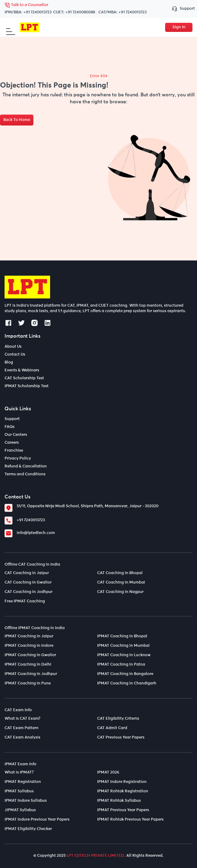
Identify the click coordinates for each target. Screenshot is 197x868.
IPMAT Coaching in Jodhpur (31, 674)
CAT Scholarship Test (24, 378)
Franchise (14, 451)
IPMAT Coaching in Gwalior (30, 655)
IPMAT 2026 (108, 772)
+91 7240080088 (80, 12)
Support (182, 9)
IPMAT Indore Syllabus (26, 801)
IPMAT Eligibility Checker (28, 829)
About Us (13, 347)
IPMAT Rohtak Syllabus (119, 801)
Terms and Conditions (25, 474)
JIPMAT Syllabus (20, 810)
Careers (12, 443)
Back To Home (17, 120)
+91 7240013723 (37, 12)
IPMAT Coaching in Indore (29, 646)
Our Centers (16, 435)
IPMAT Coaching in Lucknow (124, 655)
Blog (9, 362)
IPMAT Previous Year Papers (123, 810)
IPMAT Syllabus (19, 791)
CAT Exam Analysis (22, 737)
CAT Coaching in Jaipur (27, 573)
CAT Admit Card (112, 728)
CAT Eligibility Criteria (118, 719)
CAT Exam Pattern (22, 728)
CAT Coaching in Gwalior (28, 582)
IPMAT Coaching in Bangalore (125, 674)
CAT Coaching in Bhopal (120, 573)
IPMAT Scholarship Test (27, 386)
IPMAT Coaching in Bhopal (122, 636)
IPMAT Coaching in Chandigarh (127, 683)
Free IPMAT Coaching (25, 601)
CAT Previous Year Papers (121, 737)
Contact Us (15, 355)
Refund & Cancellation (26, 466)
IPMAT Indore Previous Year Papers (37, 820)
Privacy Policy (18, 458)
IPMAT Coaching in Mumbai (123, 646)
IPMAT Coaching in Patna (121, 665)
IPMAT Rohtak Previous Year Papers (130, 820)
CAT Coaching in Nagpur (120, 592)
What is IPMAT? (19, 772)
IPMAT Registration (23, 782)
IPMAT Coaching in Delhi (28, 665)
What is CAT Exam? (22, 719)
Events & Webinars (22, 370)
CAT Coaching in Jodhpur (29, 592)
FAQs (10, 427)
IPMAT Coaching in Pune (28, 683)
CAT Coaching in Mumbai (121, 582)
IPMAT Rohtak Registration (123, 791)
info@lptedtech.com (36, 533)
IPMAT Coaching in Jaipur (29, 636)
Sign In (179, 27)
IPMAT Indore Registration (122, 782)
